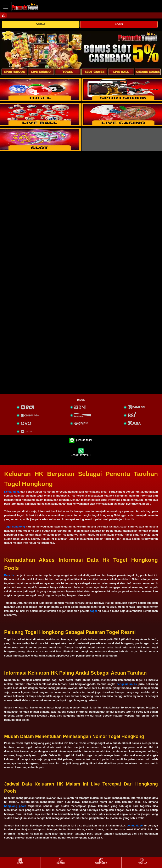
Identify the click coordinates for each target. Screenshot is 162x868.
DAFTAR (41, 25)
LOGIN (119, 25)
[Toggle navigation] (6, 7)
